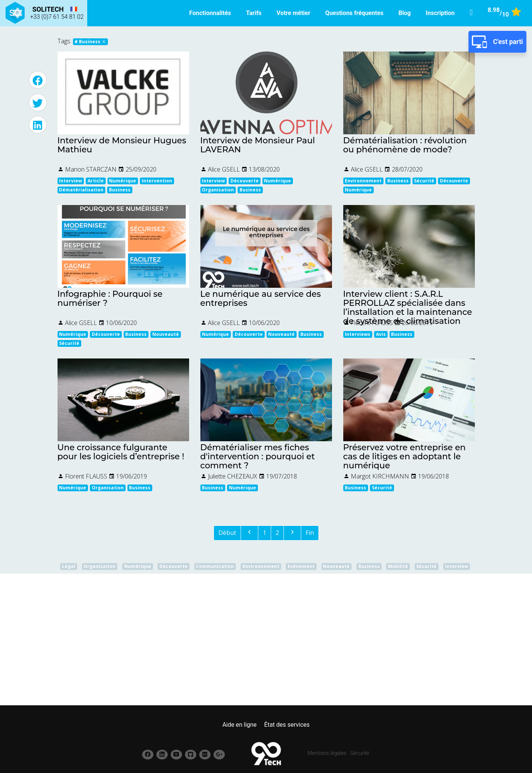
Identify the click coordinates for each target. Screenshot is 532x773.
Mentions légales (327, 753)
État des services (287, 725)
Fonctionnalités (210, 13)
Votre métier (294, 13)
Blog (405, 13)
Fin (310, 533)
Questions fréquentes (354, 13)
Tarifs (254, 13)
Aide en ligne (239, 725)
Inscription (440, 13)
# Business (90, 42)
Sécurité (360, 753)
